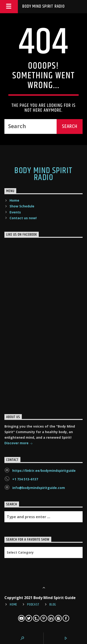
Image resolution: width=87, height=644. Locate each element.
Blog (53, 605)
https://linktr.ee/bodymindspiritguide (44, 471)
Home (14, 200)
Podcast (33, 605)
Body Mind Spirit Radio (43, 6)
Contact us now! (23, 218)
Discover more (19, 443)
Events (15, 212)
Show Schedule (22, 206)
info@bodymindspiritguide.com (39, 488)
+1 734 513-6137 (25, 479)
